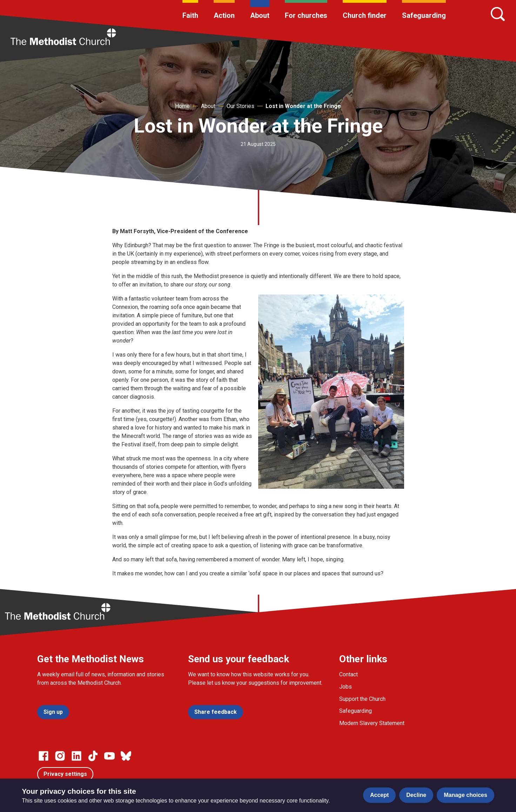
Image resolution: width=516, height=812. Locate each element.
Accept (379, 795)
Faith (190, 15)
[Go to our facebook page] (43, 756)
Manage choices (465, 795)
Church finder (365, 15)
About (260, 15)
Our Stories (240, 106)
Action (224, 15)
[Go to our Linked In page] (76, 756)
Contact (349, 674)
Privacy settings (65, 774)
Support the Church (362, 699)
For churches (306, 15)
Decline (416, 795)
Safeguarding (424, 15)
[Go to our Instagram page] (60, 756)
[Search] (498, 14)
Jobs (346, 687)
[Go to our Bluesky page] (126, 756)
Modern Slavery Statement (372, 723)
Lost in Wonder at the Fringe (303, 106)
